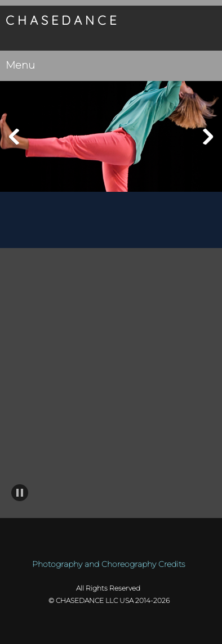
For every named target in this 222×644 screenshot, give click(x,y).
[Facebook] (103, 271)
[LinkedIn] (119, 271)
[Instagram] (136, 271)
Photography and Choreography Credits (108, 564)
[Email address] (86, 271)
